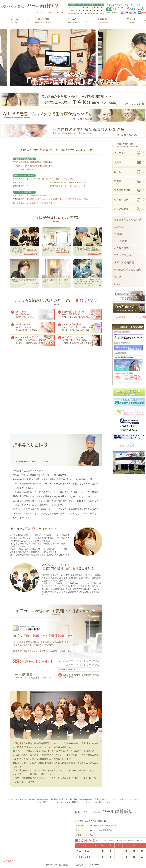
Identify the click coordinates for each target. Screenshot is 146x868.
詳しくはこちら (30, 254)
